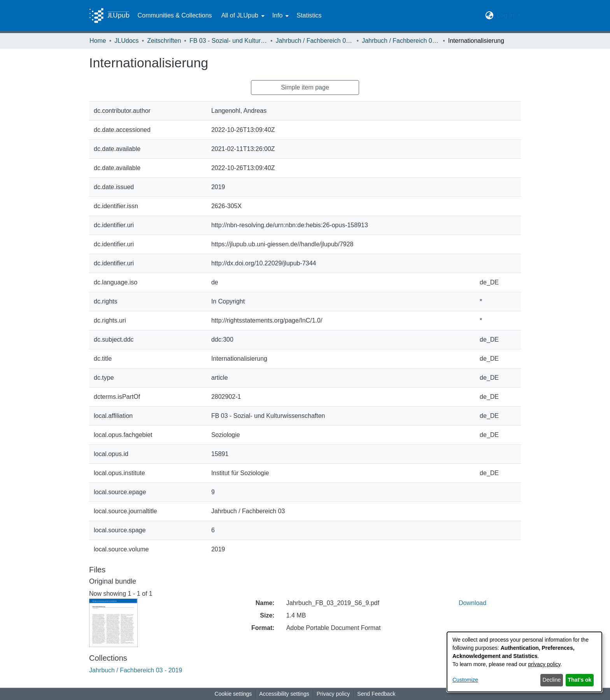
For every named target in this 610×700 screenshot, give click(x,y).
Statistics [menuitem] (309, 15)
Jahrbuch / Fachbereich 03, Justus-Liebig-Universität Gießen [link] (315, 41)
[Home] (109, 16)
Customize (465, 680)
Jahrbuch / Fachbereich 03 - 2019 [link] (401, 41)
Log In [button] (506, 15)
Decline (552, 680)
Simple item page (305, 87)
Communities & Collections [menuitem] (174, 15)
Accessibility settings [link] (284, 694)
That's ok (580, 680)
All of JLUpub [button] (240, 15)
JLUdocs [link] (126, 41)
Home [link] (98, 41)
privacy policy (544, 664)
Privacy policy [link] (333, 694)
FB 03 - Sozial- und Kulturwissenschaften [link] (228, 41)
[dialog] (524, 662)
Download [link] (472, 603)
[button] (490, 16)
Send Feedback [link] (376, 694)
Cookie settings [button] (233, 694)
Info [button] (278, 15)
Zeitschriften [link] (164, 41)
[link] (136, 670)
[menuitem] (242, 16)
